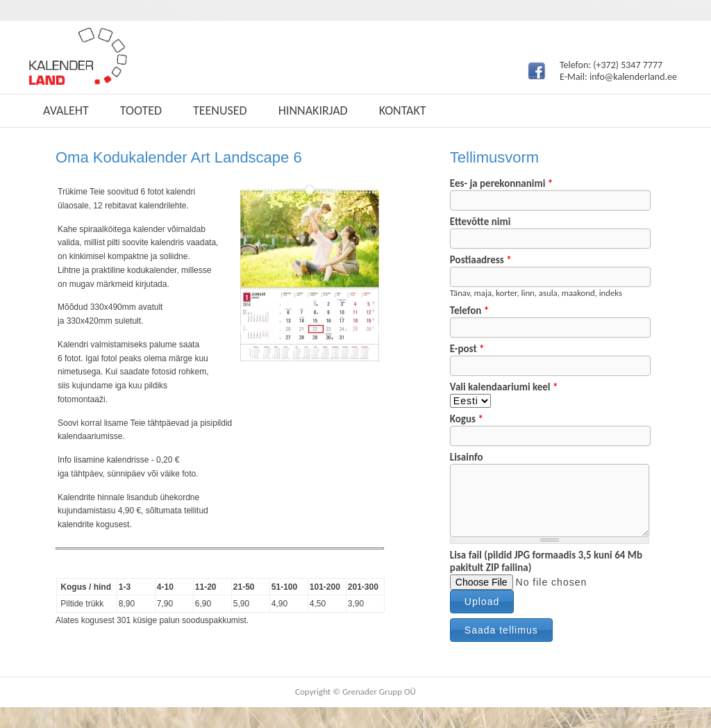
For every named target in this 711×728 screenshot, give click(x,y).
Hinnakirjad (313, 110)
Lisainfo (467, 457)
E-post (467, 349)
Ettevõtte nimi (480, 222)
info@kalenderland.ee (633, 77)
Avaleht (66, 110)
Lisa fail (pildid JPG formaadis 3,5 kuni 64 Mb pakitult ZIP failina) (546, 562)
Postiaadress (481, 260)
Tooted (141, 110)
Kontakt (403, 110)
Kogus (467, 419)
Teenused (220, 110)
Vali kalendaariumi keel (504, 387)
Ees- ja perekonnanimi (501, 183)
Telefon (469, 311)
